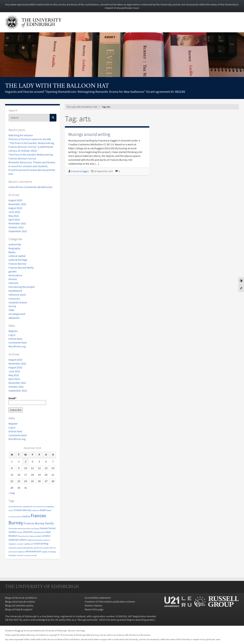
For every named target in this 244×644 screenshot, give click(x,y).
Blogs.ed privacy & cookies (20, 602)
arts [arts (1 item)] (35, 507)
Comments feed (17, 342)
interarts (13, 283)
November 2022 (17, 204)
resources (14, 298)
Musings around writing (89, 134)
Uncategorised (17, 314)
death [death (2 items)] (43, 510)
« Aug (12, 493)
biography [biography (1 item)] (50, 507)
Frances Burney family (21, 268)
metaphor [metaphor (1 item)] (12, 544)
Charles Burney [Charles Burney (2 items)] (23, 510)
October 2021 (16, 227)
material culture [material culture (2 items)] (18, 540)
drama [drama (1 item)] (19, 517)
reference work (17, 295)
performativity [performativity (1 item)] (50, 548)
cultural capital (17, 256)
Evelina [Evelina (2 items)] (26, 516)
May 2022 (14, 216)
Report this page (94, 609)
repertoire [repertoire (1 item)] (22, 552)
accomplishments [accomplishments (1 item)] (16, 507)
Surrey (12, 306)
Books (12, 252)
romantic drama (18, 302)
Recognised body (88, 620)
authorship (15, 244)
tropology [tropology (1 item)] (52, 552)
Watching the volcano (21, 135)
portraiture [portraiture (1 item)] (13, 552)
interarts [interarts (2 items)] (28, 532)
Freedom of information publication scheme (110, 602)
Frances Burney (17, 264)
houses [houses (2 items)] (44, 528)
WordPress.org (17, 346)
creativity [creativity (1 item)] (35, 510)
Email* (27, 401)
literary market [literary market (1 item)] (35, 536)
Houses (13, 279)
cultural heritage (18, 260)
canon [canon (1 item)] (11, 510)
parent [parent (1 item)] (20, 548)
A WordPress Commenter (23, 187)
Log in (12, 335)
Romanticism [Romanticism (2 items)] (34, 551)
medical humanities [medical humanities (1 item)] (35, 540)
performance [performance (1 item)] (39, 548)
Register (13, 331)
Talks (11, 310)
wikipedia (14, 318)
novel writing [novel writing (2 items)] (41, 543)
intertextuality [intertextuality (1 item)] (39, 532)
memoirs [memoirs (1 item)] (47, 540)
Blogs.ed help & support (19, 609)
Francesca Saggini (80, 171)
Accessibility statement (98, 598)
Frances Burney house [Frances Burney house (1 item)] (17, 529)
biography (14, 248)
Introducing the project (22, 287)
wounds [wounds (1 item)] (34, 555)
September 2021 (18, 231)
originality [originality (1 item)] (13, 548)
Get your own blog (76, 630)
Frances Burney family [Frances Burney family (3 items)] (39, 523)
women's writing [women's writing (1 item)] (23, 555)
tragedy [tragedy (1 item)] (45, 552)
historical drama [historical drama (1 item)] (33, 529)
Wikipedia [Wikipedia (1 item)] (12, 555)
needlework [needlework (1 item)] (29, 544)
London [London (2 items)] (46, 536)
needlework (15, 291)
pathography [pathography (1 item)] (28, 548)
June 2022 (14, 212)
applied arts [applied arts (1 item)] (28, 507)
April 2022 (14, 219)
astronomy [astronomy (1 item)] (41, 507)
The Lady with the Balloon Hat (57, 86)
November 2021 (17, 223)
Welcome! (47, 187)
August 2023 (15, 200)
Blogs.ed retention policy (19, 605)
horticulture (15, 275)
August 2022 (15, 208)
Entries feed (15, 339)
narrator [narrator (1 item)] (20, 544)
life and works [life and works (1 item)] (23, 536)
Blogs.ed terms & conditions (21, 598)
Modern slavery (93, 605)
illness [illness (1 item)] (20, 532)
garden (13, 271)
